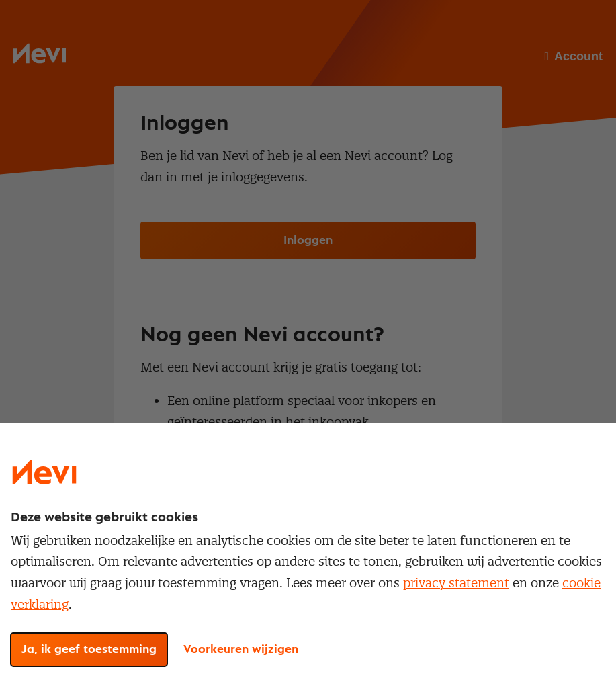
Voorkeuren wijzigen (241, 650)
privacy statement (456, 583)
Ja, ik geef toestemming (89, 650)
